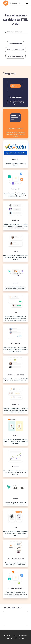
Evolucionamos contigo (15, 56)
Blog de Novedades (15, 43)
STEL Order (7, 635)
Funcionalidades (23, 635)
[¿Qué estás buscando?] (15, 32)
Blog (14, 635)
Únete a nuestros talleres (16, 50)
